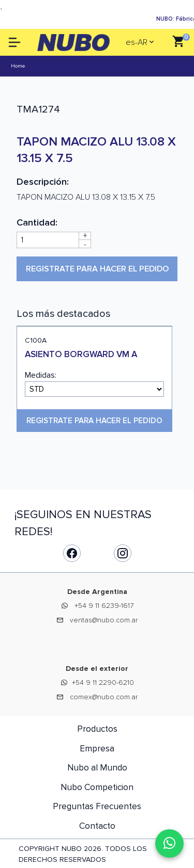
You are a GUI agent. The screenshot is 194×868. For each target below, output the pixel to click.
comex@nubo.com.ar (104, 697)
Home (18, 66)
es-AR (137, 42)
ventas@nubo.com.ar (104, 620)
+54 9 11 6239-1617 (104, 606)
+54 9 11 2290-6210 (103, 682)
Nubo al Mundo (97, 768)
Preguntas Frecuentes (97, 806)
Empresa (97, 749)
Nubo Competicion (97, 787)
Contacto (97, 826)
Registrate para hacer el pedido (97, 269)
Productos (97, 729)
